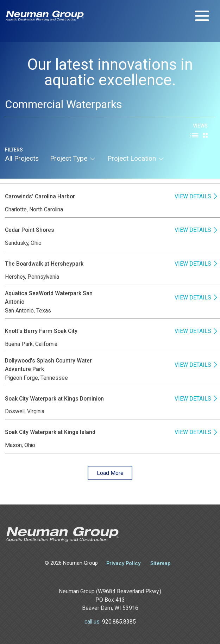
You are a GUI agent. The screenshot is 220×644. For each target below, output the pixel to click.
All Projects (22, 158)
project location (136, 158)
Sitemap (160, 563)
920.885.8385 (119, 622)
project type (73, 158)
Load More (110, 473)
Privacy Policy (123, 563)
